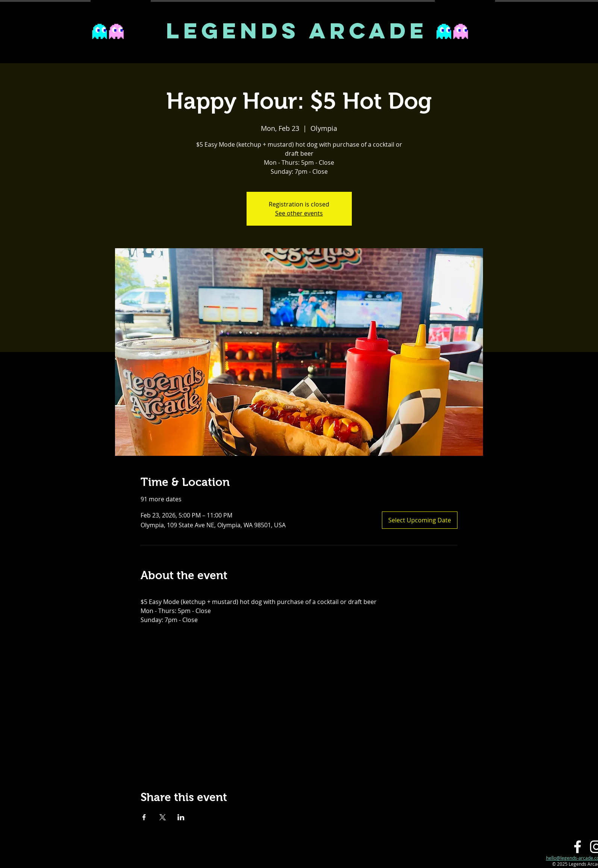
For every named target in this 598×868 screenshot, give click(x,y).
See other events (299, 213)
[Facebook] (578, 847)
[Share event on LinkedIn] (181, 817)
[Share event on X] (163, 817)
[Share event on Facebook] (144, 817)
